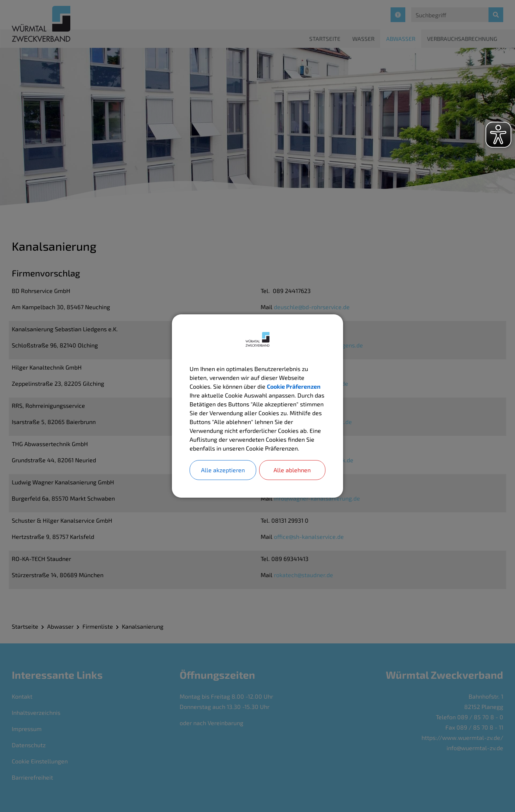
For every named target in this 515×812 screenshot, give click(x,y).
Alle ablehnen (292, 470)
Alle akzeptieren (223, 470)
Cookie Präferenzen (294, 386)
